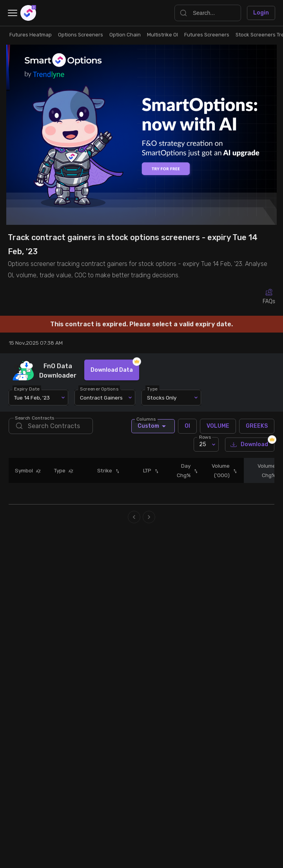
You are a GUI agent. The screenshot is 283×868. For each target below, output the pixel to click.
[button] (37, 471)
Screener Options (100, 389)
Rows (205, 437)
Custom (153, 426)
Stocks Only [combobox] (162, 398)
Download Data (112, 370)
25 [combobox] (203, 444)
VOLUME (218, 426)
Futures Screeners (207, 35)
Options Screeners (81, 35)
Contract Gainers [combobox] (101, 398)
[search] (51, 426)
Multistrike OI (162, 35)
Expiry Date (27, 389)
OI (187, 426)
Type (153, 389)
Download (250, 445)
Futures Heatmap (31, 35)
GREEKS (257, 426)
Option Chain (125, 35)
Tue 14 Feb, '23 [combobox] (32, 398)
